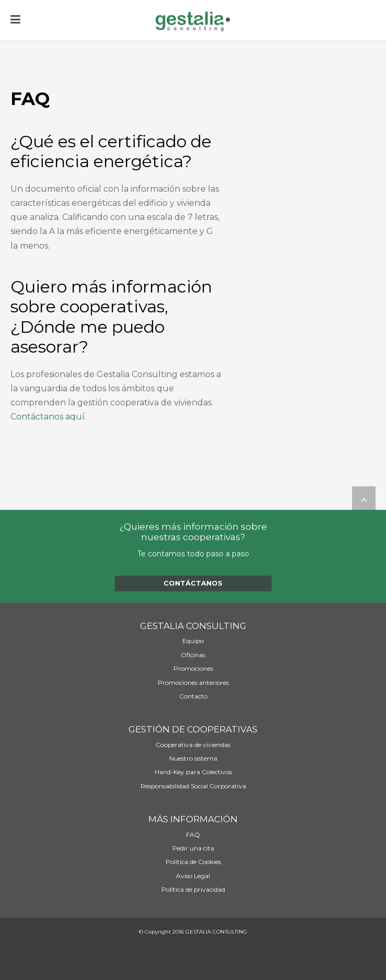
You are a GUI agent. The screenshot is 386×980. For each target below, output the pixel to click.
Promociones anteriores (193, 683)
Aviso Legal (193, 876)
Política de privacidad (193, 890)
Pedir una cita (193, 848)
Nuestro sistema (193, 759)
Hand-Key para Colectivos (193, 772)
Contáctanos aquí (48, 417)
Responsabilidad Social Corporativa (193, 786)
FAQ (193, 835)
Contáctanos (193, 583)
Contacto (193, 696)
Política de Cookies (193, 862)
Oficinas (193, 655)
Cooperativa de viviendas (193, 745)
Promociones (193, 669)
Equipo (193, 641)
